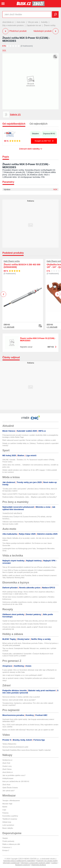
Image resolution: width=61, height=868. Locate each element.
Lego (4, 810)
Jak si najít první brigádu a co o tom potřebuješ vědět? (22, 675)
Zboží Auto (6, 785)
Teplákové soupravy (10, 819)
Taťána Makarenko (9, 744)
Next (58, 294)
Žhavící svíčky (50, 25)
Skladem (35, 134)
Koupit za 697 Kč (43, 141)
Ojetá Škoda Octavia (10, 788)
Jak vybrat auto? (9, 791)
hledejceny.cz (7, 760)
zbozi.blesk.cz (8, 22)
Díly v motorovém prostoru (13, 25)
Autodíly (44, 22)
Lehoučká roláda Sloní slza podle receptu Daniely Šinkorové (25, 624)
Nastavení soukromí (23, 865)
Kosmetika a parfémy (10, 816)
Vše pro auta (33, 22)
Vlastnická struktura (39, 865)
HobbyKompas (8, 778)
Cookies (54, 863)
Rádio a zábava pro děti (11, 844)
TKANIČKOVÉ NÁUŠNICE (12, 513)
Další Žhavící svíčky (12, 261)
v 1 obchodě (9, 327)
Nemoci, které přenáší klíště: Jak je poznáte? (19, 700)
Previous (4, 294)
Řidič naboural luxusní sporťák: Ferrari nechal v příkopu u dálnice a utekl (29, 440)
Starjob (5, 838)
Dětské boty (7, 822)
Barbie (5, 807)
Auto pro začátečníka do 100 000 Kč (16, 781)
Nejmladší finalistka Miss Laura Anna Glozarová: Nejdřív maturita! (27, 750)
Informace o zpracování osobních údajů (35, 863)
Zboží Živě (6, 763)
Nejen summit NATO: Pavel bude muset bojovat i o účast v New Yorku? (29, 494)
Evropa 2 (6, 850)
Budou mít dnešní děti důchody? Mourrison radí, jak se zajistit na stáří (28, 730)
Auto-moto (21, 22)
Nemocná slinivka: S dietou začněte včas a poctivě (21, 697)
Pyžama (5, 813)
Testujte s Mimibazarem (11, 801)
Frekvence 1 (7, 847)
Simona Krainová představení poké (15, 747)
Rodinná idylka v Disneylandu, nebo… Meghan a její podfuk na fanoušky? (30, 497)
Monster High (7, 804)
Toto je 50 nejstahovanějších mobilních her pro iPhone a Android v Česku (29, 567)
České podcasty (8, 841)
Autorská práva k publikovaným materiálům (19, 861)
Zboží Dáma (7, 769)
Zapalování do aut (34, 25)
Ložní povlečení (8, 825)
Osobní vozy (7, 766)
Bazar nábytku (8, 828)
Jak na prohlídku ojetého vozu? (14, 775)
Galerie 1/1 (15, 114)
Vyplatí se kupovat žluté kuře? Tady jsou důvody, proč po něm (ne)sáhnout (30, 621)
